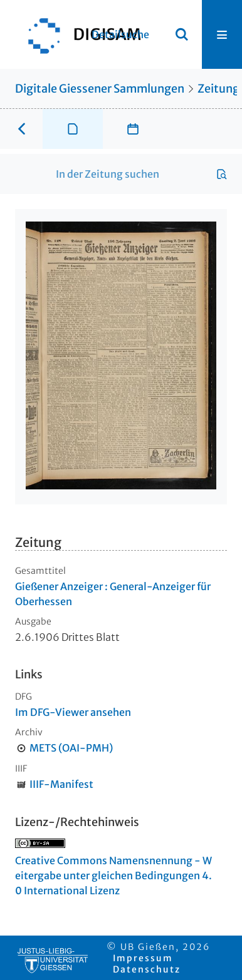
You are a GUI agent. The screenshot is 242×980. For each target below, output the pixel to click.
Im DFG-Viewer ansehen (73, 712)
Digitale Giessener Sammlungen (100, 89)
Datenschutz (147, 969)
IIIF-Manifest (61, 784)
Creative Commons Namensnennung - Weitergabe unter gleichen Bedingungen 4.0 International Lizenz (113, 875)
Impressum (143, 958)
